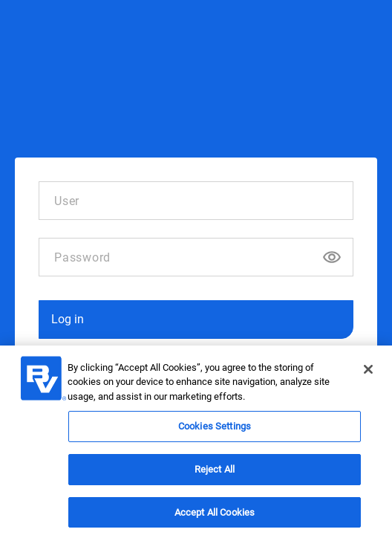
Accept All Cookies (215, 515)
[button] (196, 320)
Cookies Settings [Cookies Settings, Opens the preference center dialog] (215, 430)
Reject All (215, 472)
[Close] (368, 372)
